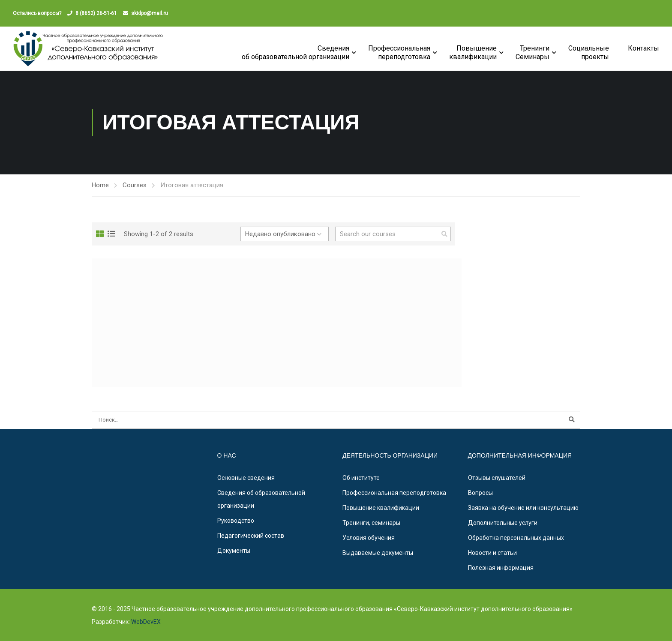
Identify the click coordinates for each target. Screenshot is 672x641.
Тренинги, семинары (371, 523)
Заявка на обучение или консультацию (523, 508)
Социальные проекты (589, 52)
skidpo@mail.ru (150, 13)
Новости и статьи (492, 553)
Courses (135, 185)
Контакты (643, 48)
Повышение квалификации (381, 508)
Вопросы (480, 493)
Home (100, 185)
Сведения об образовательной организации (295, 52)
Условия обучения (369, 538)
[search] (444, 234)
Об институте (361, 478)
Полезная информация (501, 568)
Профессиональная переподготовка (399, 52)
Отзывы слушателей (497, 478)
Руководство (236, 521)
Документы (234, 551)
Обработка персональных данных (516, 538)
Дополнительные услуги (503, 523)
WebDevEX (145, 622)
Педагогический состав (251, 536)
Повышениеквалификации (473, 52)
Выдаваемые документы (378, 553)
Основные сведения (246, 478)
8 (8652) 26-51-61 (96, 13)
